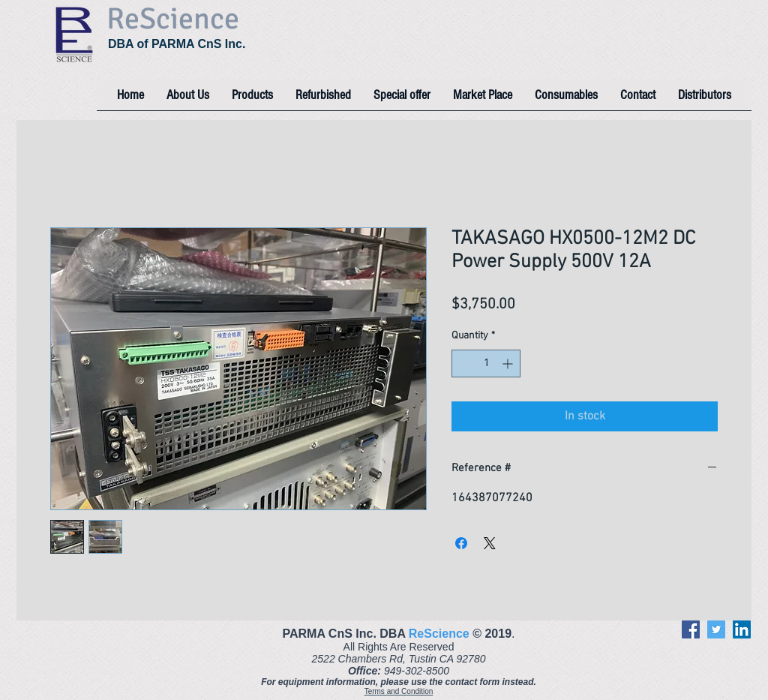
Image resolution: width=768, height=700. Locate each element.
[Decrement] (463, 364)
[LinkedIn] (742, 629)
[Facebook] (691, 629)
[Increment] (509, 364)
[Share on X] (490, 543)
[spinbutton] (486, 364)
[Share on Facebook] (461, 543)
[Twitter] (716, 629)
